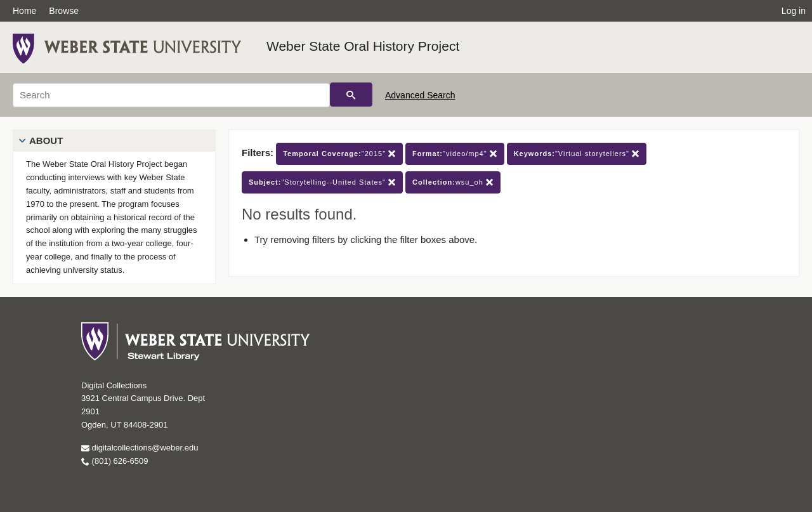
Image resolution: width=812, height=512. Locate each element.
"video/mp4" (455, 154)
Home (24, 11)
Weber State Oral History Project (363, 46)
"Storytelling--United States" (322, 182)
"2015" (339, 154)
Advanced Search (420, 95)
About (46, 141)
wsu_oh (453, 182)
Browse (64, 11)
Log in (794, 11)
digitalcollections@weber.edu (140, 448)
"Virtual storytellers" (577, 154)
